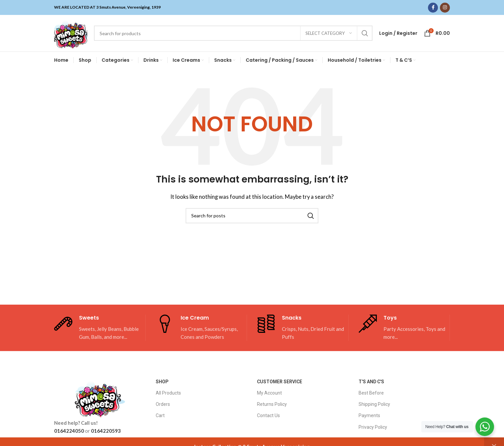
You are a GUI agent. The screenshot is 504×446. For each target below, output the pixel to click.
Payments (369, 415)
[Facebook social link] (433, 8)
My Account (269, 393)
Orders (163, 404)
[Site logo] (71, 33)
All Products (168, 393)
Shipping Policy (374, 404)
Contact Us (268, 415)
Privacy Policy (373, 427)
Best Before (371, 393)
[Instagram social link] (445, 8)
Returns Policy (272, 404)
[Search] (233, 33)
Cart (160, 415)
